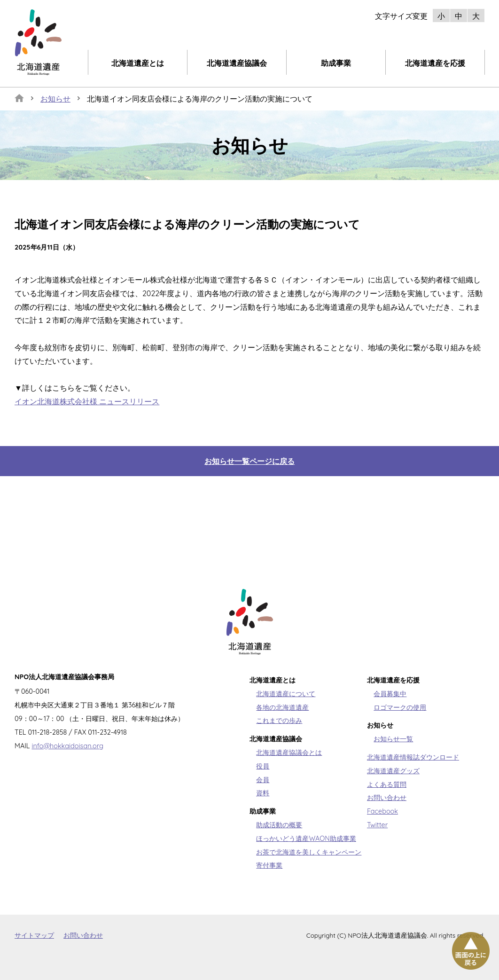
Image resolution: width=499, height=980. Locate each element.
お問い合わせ (387, 798)
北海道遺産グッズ (393, 771)
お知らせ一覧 (393, 739)
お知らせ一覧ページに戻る (249, 461)
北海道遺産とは (138, 63)
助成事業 (336, 63)
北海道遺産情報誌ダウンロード (413, 757)
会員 (263, 780)
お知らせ (55, 99)
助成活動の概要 (279, 825)
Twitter (377, 825)
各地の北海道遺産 (282, 707)
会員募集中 (390, 694)
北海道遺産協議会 (237, 63)
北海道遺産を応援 (435, 63)
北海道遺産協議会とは (289, 753)
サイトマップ (34, 935)
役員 (263, 766)
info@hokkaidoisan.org (67, 746)
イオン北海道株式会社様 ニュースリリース (87, 401)
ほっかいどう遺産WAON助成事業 (306, 839)
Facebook (382, 811)
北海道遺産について (286, 694)
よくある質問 (387, 784)
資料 (263, 793)
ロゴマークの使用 (400, 707)
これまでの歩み (279, 721)
